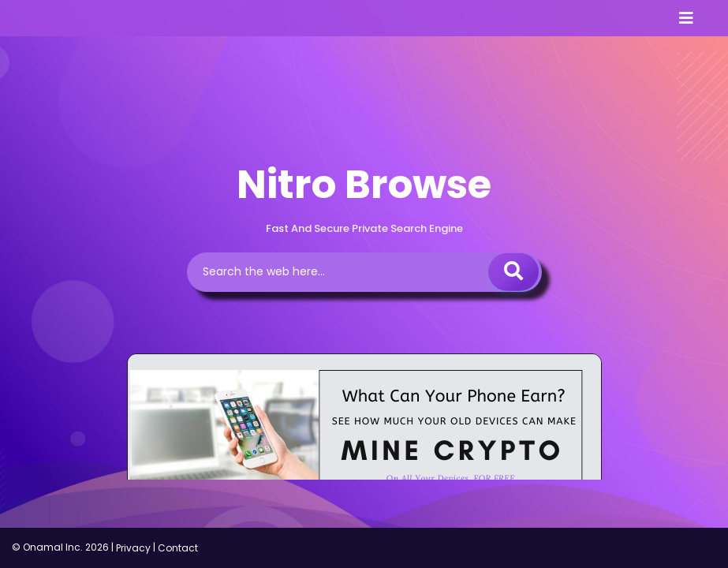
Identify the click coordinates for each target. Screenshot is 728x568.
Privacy (133, 548)
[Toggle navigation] (686, 18)
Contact (178, 548)
